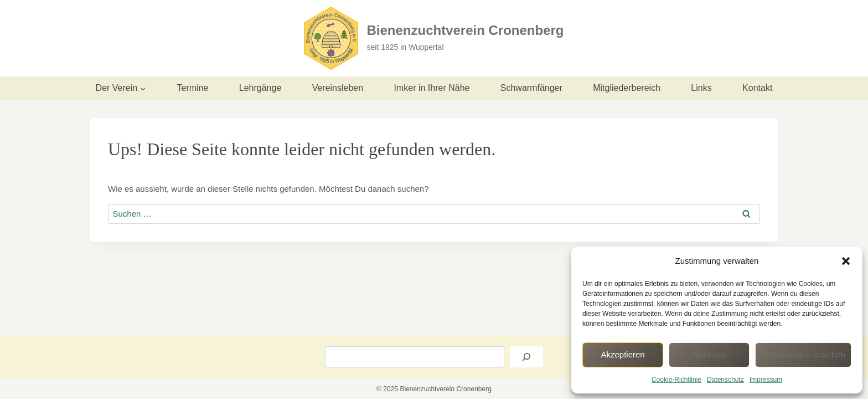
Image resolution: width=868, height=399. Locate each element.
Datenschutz (725, 380)
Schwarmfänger (531, 88)
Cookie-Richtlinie (676, 380)
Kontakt (757, 88)
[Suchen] (526, 357)
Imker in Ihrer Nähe (432, 88)
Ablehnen (709, 354)
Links (701, 88)
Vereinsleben (338, 88)
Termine (193, 88)
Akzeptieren (622, 354)
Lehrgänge (260, 88)
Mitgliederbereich (627, 88)
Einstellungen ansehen (803, 354)
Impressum (766, 380)
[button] (846, 261)
